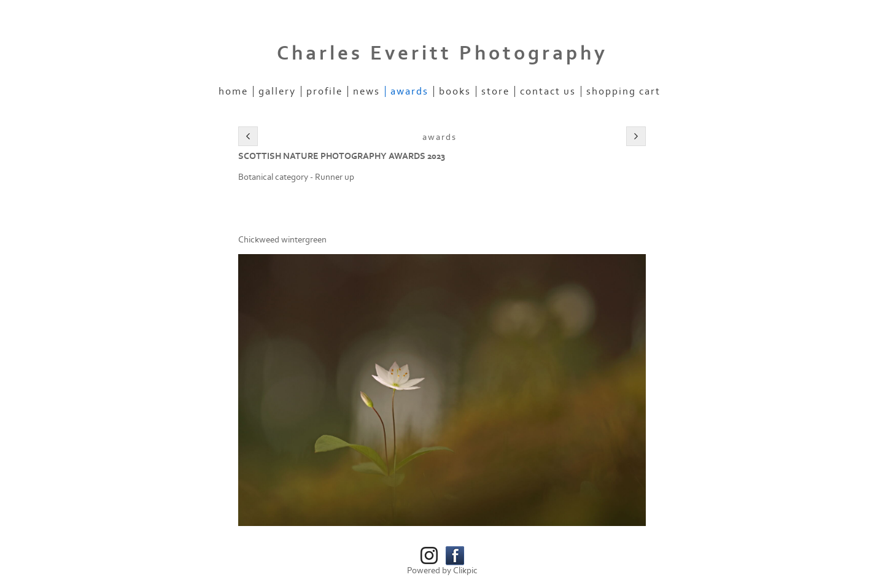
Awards (409, 91)
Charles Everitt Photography (442, 53)
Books (455, 91)
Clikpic (465, 571)
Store (495, 91)
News (366, 91)
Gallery (277, 91)
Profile (324, 91)
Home (233, 91)
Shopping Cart (623, 91)
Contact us (548, 91)
